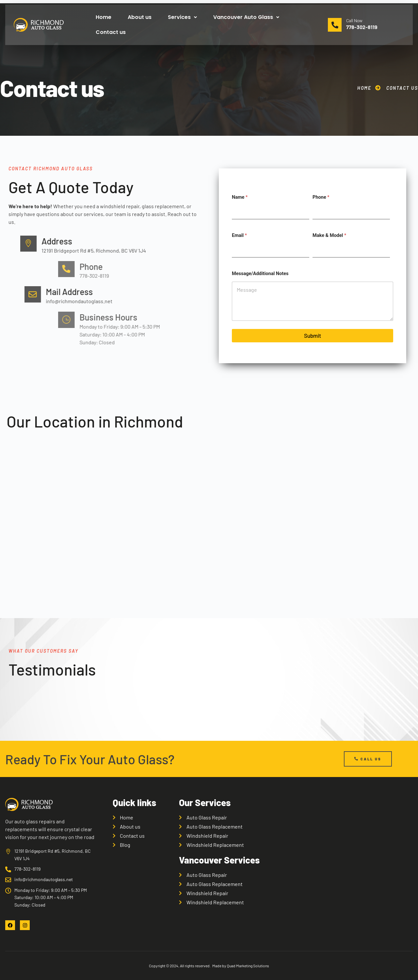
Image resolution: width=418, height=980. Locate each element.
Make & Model (329, 235)
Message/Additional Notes (260, 274)
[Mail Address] (201, 294)
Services (182, 17)
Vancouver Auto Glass (246, 17)
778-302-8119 (362, 27)
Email (239, 235)
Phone (321, 197)
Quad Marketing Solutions (248, 966)
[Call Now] (335, 25)
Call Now (354, 21)
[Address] (188, 244)
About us (140, 17)
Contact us (111, 32)
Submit (313, 335)
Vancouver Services (219, 860)
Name (240, 197)
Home (104, 17)
